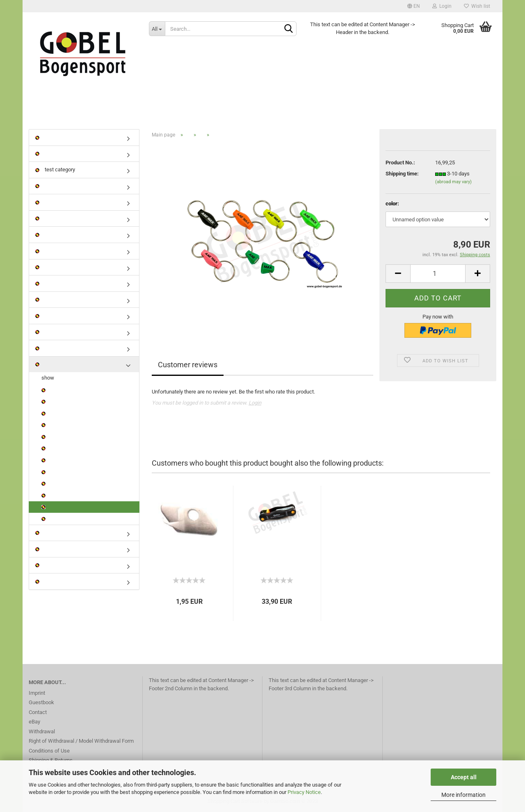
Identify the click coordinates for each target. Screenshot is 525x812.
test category (55, 169)
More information (463, 795)
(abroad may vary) (453, 182)
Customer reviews (188, 365)
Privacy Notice (304, 792)
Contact (38, 712)
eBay (34, 722)
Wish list (477, 6)
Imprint (37, 693)
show (48, 378)
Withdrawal (42, 731)
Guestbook (41, 702)
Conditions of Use (49, 751)
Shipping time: (402, 174)
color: (392, 204)
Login (442, 6)
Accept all (464, 777)
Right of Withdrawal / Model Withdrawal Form (81, 741)
